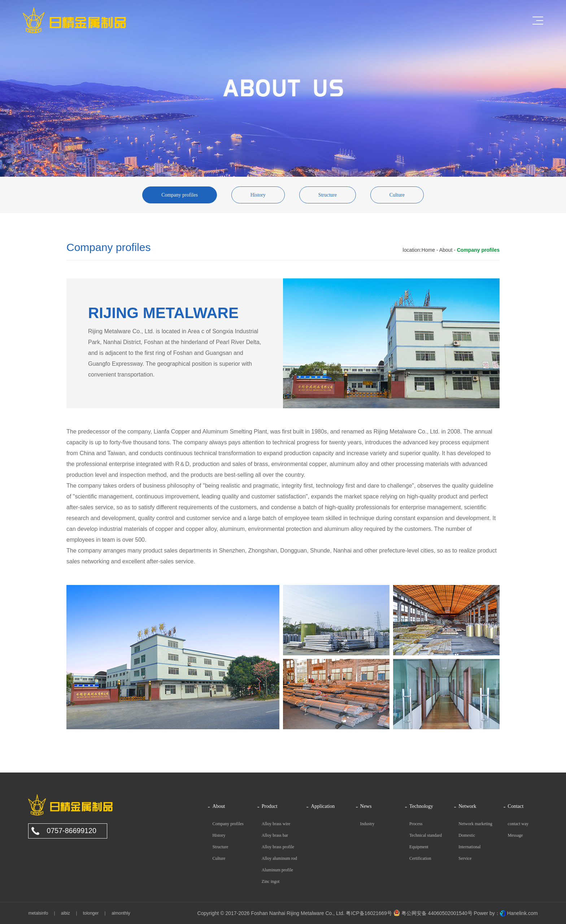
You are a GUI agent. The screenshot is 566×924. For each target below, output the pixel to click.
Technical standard (426, 835)
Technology (421, 806)
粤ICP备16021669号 (369, 913)
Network (467, 806)
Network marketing (475, 824)
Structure (328, 195)
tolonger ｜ (93, 913)
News (366, 806)
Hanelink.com (523, 913)
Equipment (419, 847)
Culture (397, 195)
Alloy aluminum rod (279, 858)
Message (515, 835)
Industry (367, 824)
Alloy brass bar (275, 835)
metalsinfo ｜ (42, 913)
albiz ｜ (68, 913)
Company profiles (180, 195)
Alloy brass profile (278, 847)
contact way (518, 824)
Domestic (467, 835)
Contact (516, 806)
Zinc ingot (271, 881)
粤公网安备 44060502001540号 (433, 913)
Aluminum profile (277, 870)
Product (270, 806)
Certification (420, 858)
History (258, 195)
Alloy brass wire (276, 824)
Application (323, 806)
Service (465, 858)
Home (428, 250)
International (469, 847)
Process (416, 824)
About (446, 250)
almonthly (119, 913)
